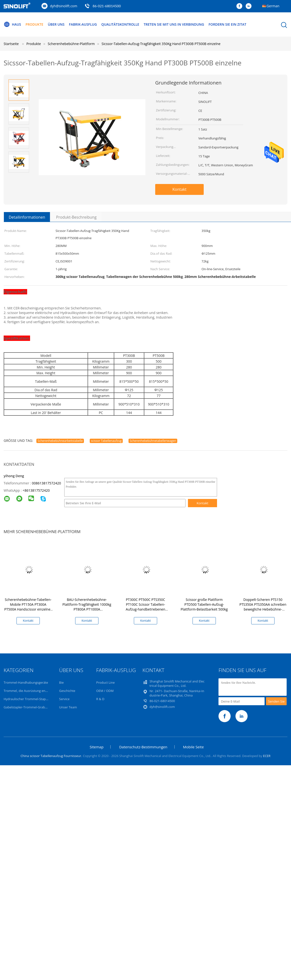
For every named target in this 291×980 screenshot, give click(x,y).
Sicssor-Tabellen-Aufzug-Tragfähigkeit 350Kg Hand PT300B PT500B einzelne (161, 44)
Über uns (56, 24)
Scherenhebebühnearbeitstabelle (60, 441)
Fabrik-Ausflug (83, 24)
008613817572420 (46, 483)
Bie (61, 682)
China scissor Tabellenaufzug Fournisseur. (52, 756)
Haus (12, 24)
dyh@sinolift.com (64, 6)
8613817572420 (37, 490)
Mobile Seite (194, 747)
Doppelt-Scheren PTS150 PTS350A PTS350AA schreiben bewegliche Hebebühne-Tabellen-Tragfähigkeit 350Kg (263, 607)
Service (64, 699)
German (273, 6)
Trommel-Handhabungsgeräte (26, 682)
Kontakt (179, 189)
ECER (267, 756)
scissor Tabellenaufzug (106, 441)
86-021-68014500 (107, 6)
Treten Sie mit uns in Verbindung (175, 24)
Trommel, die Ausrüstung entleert (28, 691)
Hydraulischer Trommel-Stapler (27, 699)
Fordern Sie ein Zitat (229, 24)
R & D (100, 699)
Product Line (105, 682)
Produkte (35, 24)
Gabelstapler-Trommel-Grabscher (28, 707)
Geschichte (67, 691)
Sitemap (97, 747)
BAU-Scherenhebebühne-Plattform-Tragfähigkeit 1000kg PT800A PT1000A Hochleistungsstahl (87, 607)
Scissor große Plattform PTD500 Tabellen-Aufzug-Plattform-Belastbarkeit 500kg (204, 604)
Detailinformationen (27, 217)
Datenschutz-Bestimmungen (143, 747)
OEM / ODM (105, 691)
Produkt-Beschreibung (76, 217)
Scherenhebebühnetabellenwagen (153, 441)
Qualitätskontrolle (121, 24)
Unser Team (68, 707)
